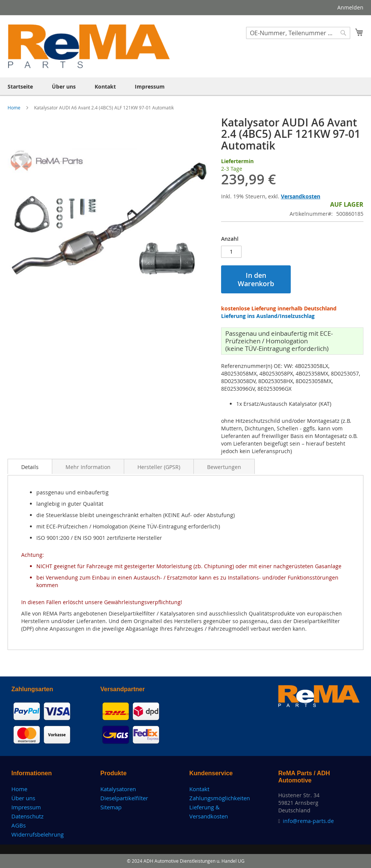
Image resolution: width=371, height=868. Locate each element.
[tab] (30, 466)
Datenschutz (27, 816)
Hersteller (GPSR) (159, 467)
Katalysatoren (118, 789)
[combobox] (298, 33)
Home (15, 108)
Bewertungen (224, 467)
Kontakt (199, 789)
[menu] (185, 86)
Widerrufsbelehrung (37, 834)
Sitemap (111, 807)
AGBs (19, 825)
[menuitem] (20, 86)
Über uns (23, 798)
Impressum (26, 807)
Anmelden (350, 7)
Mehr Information (88, 467)
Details (30, 467)
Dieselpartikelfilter (124, 798)
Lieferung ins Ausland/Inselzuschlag (268, 316)
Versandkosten (301, 196)
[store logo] (89, 46)
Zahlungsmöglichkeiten (220, 798)
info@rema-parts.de (308, 821)
